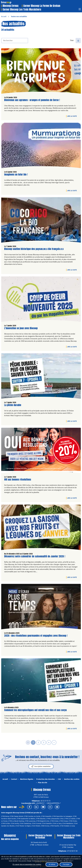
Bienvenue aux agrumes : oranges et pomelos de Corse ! (32, 100)
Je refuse (52, 864)
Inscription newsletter (41, 766)
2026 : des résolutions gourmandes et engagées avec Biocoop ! (36, 636)
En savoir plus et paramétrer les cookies (27, 864)
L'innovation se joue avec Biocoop (21, 328)
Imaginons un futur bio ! (16, 175)
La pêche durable (13, 405)
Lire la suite (72, 116)
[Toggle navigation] (80, 10)
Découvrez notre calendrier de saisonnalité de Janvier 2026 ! (35, 556)
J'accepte (66, 864)
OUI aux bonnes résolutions (18, 480)
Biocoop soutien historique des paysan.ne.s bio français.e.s (34, 249)
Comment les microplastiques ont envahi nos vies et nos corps (35, 710)
